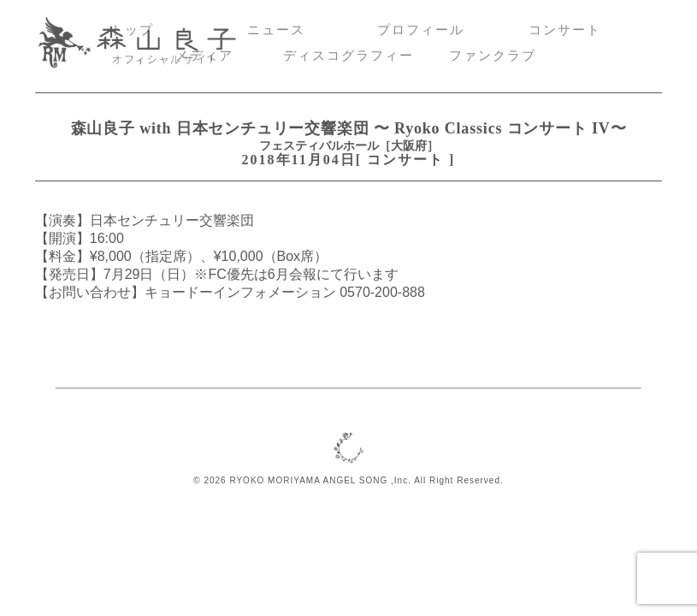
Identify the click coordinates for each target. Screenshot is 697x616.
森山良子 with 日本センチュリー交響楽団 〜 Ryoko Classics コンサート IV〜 (349, 128)
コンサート (565, 30)
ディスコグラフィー (348, 56)
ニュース (276, 30)
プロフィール (421, 30)
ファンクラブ (493, 56)
